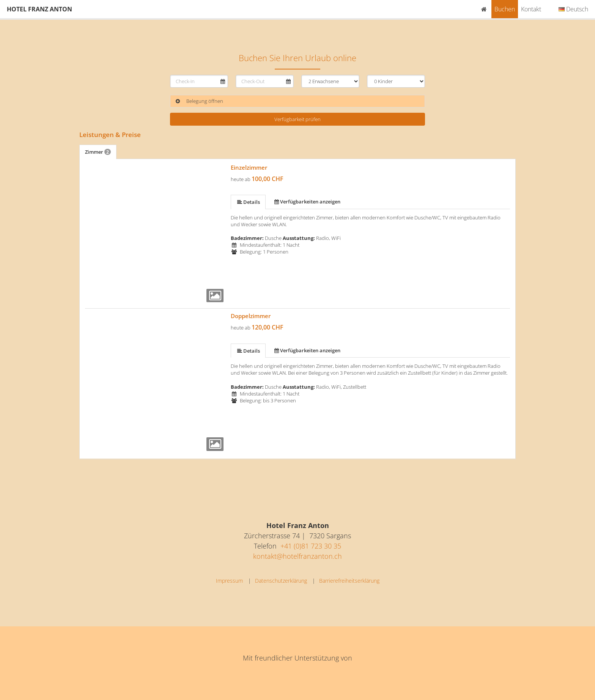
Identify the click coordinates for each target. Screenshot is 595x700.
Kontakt (531, 9)
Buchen (505, 9)
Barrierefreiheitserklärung (349, 581)
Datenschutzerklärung (281, 581)
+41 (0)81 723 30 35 (311, 546)
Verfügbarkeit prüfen (297, 119)
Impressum (229, 581)
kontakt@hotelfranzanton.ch (297, 556)
